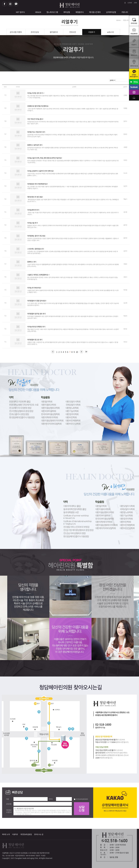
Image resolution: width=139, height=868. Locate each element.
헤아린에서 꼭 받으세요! (35, 197)
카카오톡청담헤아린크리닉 (134, 74)
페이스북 (4, 4)
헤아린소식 (134, 53)
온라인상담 (134, 21)
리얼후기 (134, 42)
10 (77, 352)
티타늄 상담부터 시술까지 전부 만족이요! (41, 171)
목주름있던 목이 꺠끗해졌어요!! (38, 184)
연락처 (51, 799)
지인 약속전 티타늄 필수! (35, 119)
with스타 (110, 32)
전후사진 (73, 32)
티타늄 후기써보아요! (34, 288)
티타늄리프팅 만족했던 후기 (36, 327)
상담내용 (9, 804)
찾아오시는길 (134, 63)
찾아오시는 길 (39, 834)
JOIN (135, 3)
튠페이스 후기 (32, 262)
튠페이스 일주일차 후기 (35, 145)
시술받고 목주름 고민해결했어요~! (38, 275)
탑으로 (134, 100)
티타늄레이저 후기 (33, 210)
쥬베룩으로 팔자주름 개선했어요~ (38, 106)
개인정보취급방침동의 (82, 799)
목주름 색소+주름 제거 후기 (36, 132)
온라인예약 (134, 31)
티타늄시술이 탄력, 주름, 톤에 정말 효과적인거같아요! (45, 158)
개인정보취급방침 (26, 834)
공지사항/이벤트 (16, 32)
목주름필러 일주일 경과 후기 (37, 314)
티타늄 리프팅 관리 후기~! (36, 93)
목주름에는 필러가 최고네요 (36, 236)
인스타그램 (10, 4)
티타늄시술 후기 (33, 223)
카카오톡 (16, 4)
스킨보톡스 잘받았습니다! (36, 249)
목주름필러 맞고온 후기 (35, 340)
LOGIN (130, 3)
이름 (7, 799)
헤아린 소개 (6, 834)
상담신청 (82, 809)
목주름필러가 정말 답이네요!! (37, 301)
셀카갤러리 (54, 32)
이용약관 (15, 834)
